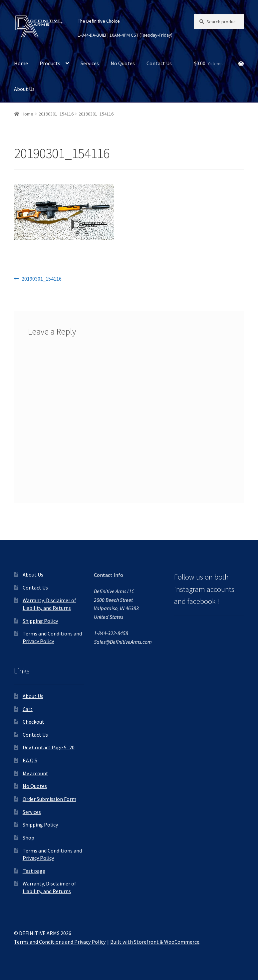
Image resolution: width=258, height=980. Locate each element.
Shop (28, 838)
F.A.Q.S (30, 760)
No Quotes (123, 63)
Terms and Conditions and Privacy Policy (60, 942)
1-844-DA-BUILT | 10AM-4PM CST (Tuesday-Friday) (125, 35)
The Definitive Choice (99, 21)
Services (90, 63)
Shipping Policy (40, 621)
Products (50, 63)
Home (21, 63)
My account (35, 773)
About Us (24, 89)
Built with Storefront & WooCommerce (155, 942)
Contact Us (159, 63)
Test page (34, 871)
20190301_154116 (56, 114)
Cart (28, 709)
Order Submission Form (49, 799)
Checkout (33, 722)
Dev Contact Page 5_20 (49, 747)
